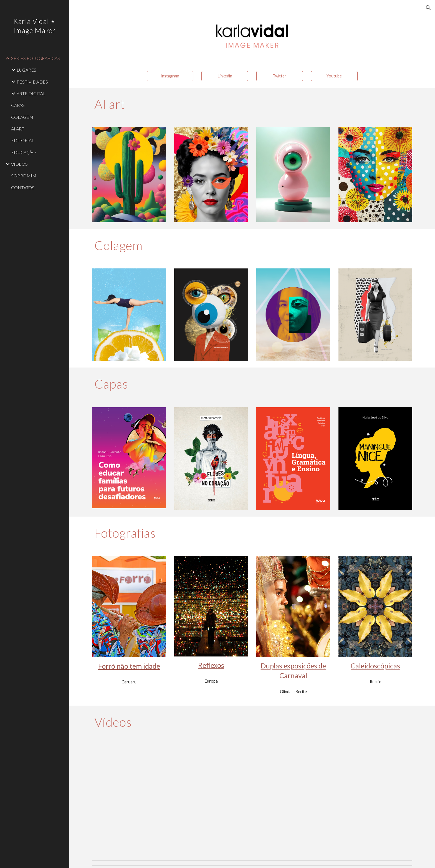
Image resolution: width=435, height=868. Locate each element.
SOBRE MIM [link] (24, 176)
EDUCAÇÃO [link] (23, 152)
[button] (428, 8)
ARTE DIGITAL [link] (31, 93)
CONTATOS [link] (23, 188)
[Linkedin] (225, 76)
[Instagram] (170, 76)
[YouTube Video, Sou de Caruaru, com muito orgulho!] (170, 798)
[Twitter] (280, 76)
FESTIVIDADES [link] (32, 82)
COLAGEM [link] (22, 117)
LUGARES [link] (26, 70)
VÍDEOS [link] (19, 164)
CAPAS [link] (18, 105)
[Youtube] (334, 76)
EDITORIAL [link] (23, 140)
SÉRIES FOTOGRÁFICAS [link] (36, 58)
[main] (252, 104)
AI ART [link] (18, 129)
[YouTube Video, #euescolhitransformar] (334, 798)
